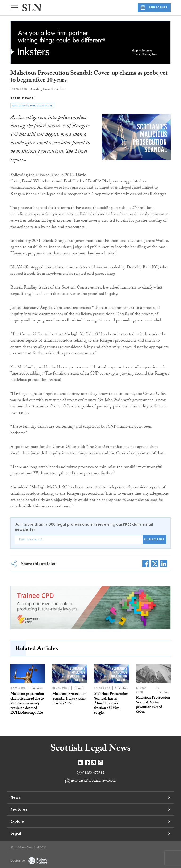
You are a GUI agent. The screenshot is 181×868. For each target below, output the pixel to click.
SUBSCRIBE (154, 8)
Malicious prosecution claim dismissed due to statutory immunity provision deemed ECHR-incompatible (27, 704)
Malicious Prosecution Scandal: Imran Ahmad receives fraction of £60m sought (111, 704)
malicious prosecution (32, 106)
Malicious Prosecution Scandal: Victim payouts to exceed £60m (153, 705)
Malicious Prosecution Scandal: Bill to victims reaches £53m (70, 699)
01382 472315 (93, 773)
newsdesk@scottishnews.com (93, 781)
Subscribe (154, 539)
